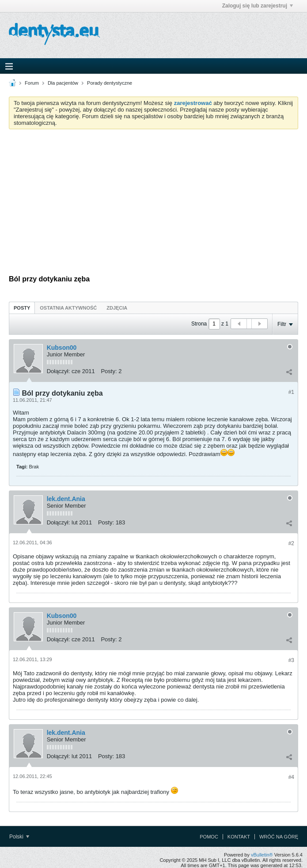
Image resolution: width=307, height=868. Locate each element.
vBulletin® (262, 855)
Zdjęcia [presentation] (117, 308)
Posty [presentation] (22, 308)
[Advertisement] (153, 202)
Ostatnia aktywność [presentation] (68, 308)
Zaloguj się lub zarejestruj (258, 6)
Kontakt (239, 837)
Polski (19, 837)
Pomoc (209, 837)
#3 (291, 660)
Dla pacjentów (63, 83)
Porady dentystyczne (110, 83)
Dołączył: (59, 371)
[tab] (22, 308)
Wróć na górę (279, 837)
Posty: (109, 371)
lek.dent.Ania (66, 499)
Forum (32, 83)
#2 (291, 543)
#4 (291, 777)
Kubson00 (62, 348)
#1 (291, 392)
